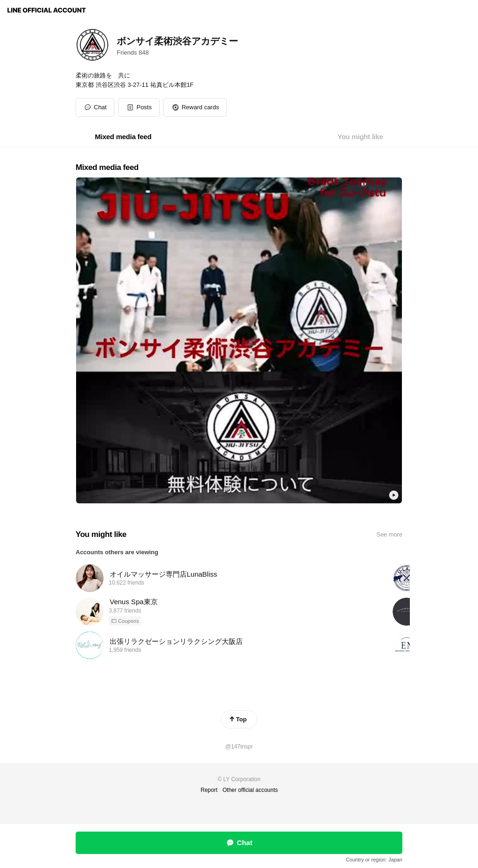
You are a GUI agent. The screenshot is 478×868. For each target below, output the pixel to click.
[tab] (123, 137)
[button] (139, 107)
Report (209, 790)
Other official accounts (250, 790)
